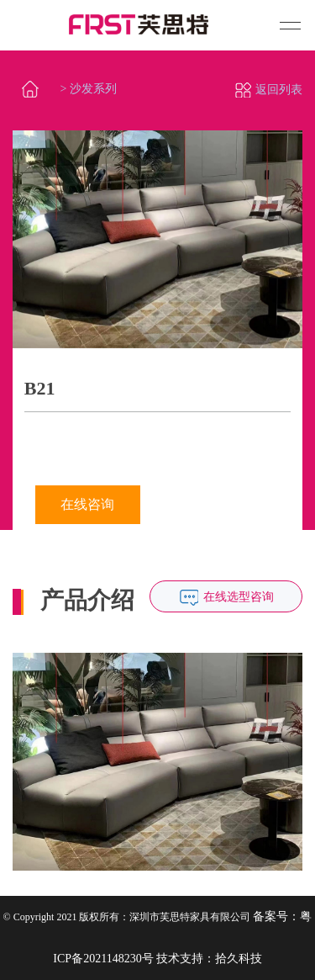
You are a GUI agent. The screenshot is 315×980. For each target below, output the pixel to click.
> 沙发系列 (89, 89)
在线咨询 (87, 504)
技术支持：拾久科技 (209, 959)
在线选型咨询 (239, 597)
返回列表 (268, 90)
